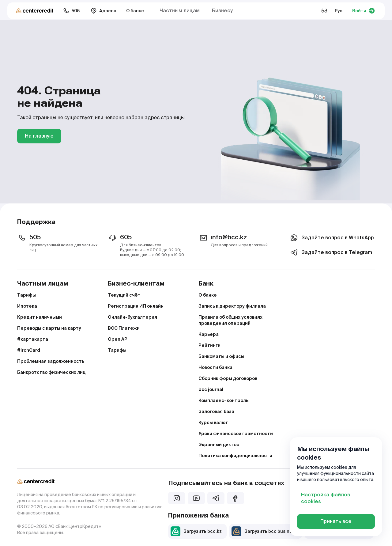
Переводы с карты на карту (49, 328)
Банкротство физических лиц (51, 372)
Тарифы (26, 295)
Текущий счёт (124, 295)
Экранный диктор (219, 445)
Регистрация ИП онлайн (136, 306)
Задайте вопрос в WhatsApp (332, 238)
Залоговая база (216, 411)
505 (71, 11)
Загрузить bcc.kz (196, 531)
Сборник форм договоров (228, 378)
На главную (39, 136)
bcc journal (211, 389)
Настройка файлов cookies (326, 498)
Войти (364, 11)
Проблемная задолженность (51, 361)
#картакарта (33, 339)
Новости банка (215, 367)
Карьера (209, 334)
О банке (135, 11)
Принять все (336, 521)
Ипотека (27, 306)
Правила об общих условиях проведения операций (230, 320)
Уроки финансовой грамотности (236, 434)
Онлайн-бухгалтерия (132, 317)
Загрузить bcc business (264, 531)
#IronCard (29, 350)
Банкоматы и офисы (221, 356)
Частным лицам (180, 11)
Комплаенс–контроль (223, 400)
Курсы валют (213, 423)
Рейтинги (209, 345)
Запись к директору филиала (232, 306)
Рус (339, 11)
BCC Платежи (124, 328)
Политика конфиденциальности (235, 456)
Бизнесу (222, 11)
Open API (118, 339)
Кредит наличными (40, 317)
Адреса (104, 11)
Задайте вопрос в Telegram (331, 252)
